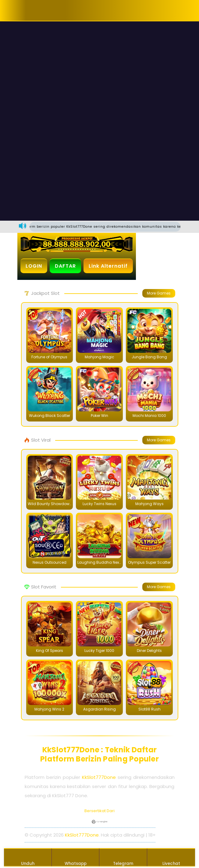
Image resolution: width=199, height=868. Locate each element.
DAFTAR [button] (65, 266)
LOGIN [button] (34, 266)
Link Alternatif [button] (108, 266)
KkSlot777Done (99, 777)
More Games (159, 293)
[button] (37, 10)
